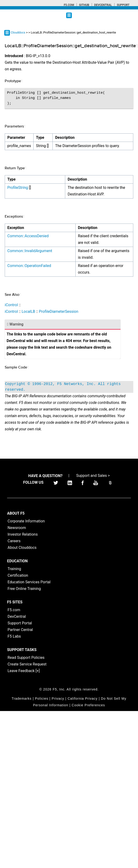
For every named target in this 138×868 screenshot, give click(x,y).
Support (123, 5)
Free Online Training (24, 589)
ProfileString (18, 188)
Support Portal (20, 623)
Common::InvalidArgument (30, 251)
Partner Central (20, 630)
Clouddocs (18, 32)
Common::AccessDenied (28, 236)
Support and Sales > (93, 476)
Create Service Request (27, 664)
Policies (42, 699)
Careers (14, 541)
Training (14, 569)
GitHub (84, 5)
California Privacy (83, 699)
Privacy (58, 699)
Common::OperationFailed (29, 266)
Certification (18, 575)
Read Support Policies (26, 658)
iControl (11, 305)
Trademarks (22, 699)
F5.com (69, 5)
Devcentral (103, 5)
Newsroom (17, 528)
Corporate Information (26, 521)
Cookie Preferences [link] (88, 705)
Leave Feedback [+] (24, 671)
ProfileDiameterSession (58, 311)
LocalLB (28, 311)
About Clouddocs (22, 548)
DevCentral (17, 616)
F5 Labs (14, 636)
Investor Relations (23, 534)
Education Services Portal (29, 582)
